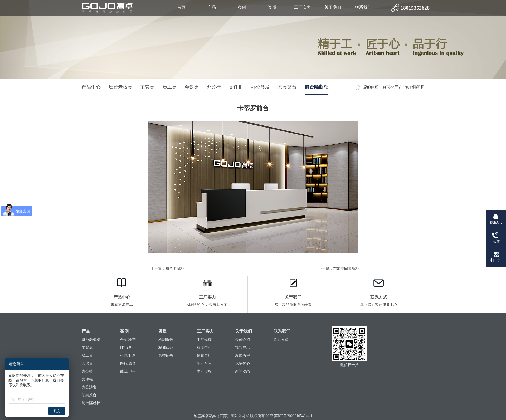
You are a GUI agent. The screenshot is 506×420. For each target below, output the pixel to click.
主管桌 (147, 87)
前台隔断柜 (415, 87)
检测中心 (204, 348)
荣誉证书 (166, 356)
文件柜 (236, 87)
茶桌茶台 (287, 87)
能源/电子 (128, 371)
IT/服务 (126, 348)
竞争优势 (242, 363)
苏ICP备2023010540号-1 (293, 416)
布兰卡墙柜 (175, 269)
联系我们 (363, 7)
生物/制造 (128, 356)
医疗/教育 (128, 363)
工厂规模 (204, 340)
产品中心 (91, 87)
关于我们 (333, 7)
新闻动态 (242, 371)
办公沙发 (260, 87)
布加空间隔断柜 (346, 269)
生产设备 (204, 371)
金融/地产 (128, 340)
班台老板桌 (120, 87)
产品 (212, 7)
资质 (272, 7)
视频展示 (242, 348)
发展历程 (242, 356)
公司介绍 (242, 340)
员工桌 (169, 87)
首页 (181, 7)
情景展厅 (204, 356)
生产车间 (204, 363)
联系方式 (281, 340)
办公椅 (214, 87)
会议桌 (192, 87)
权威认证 (166, 348)
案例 (242, 7)
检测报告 (166, 340)
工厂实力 (303, 7)
